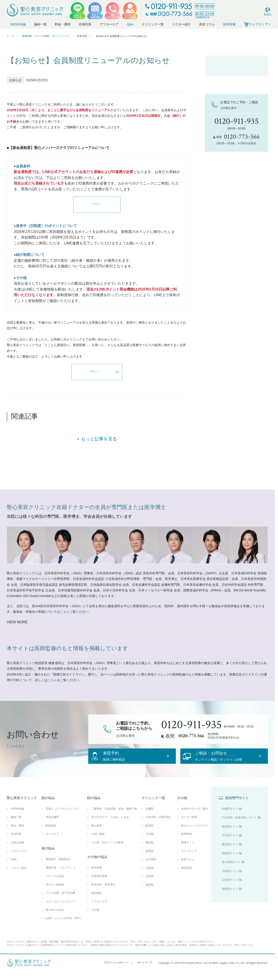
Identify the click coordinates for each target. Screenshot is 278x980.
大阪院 (150, 876)
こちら (65, 612)
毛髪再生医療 (99, 884)
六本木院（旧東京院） (159, 825)
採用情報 (229, 24)
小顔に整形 (98, 842)
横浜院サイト (230, 852)
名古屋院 (151, 867)
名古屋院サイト (231, 870)
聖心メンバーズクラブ (194, 834)
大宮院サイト (230, 843)
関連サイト (188, 851)
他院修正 (97, 901)
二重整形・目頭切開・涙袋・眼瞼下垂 (114, 817)
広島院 (150, 884)
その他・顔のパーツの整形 (107, 851)
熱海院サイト (230, 861)
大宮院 (150, 842)
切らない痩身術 (55, 892)
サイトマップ (145, 971)
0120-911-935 (192, 725)
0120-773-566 (191, 736)
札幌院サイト (230, 817)
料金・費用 (63, 24)
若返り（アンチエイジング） (63, 817)
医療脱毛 (51, 834)
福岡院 (150, 893)
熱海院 (150, 859)
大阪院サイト (230, 879)
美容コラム (207, 24)
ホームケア (52, 842)
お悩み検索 (18, 851)
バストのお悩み (55, 884)
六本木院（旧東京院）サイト (239, 826)
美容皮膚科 (52, 825)
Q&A (130, 24)
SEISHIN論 (18, 24)
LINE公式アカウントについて (97, 205)
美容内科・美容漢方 (103, 892)
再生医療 (97, 876)
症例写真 (85, 24)
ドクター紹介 (181, 24)
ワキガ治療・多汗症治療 (60, 901)
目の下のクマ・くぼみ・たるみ (110, 825)
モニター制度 (189, 825)
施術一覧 (40, 24)
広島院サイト (230, 888)
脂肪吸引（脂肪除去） (59, 867)
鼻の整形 (97, 834)
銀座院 (150, 834)
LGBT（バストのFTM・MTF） (64, 926)
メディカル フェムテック (61, 910)
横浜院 (150, 851)
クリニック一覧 (153, 24)
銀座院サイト (230, 835)
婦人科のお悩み (55, 918)
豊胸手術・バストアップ (60, 876)
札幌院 (150, 817)
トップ (10, 36)
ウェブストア (189, 859)
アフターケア (109, 24)
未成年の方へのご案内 (194, 817)
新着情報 (82, 36)
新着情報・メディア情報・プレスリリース (45, 36)
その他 (95, 918)
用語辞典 (186, 876)
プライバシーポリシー (116, 971)
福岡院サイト (230, 897)
